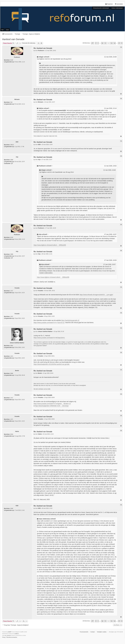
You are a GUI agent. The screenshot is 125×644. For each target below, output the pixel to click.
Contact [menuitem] (93, 632)
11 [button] (105, 43)
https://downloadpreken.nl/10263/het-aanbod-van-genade (52, 364)
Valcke (41, 108)
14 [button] (114, 43)
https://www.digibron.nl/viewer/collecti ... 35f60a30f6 (50, 245)
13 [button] (111, 43)
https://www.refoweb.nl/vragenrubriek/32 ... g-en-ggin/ (96, 295)
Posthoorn (17, 57)
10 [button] (102, 43)
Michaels (17, 99)
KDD (17, 506)
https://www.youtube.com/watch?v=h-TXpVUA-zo (49, 323)
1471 (12, 291)
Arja (17, 157)
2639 (12, 509)
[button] (92, 43)
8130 (12, 60)
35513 (12, 145)
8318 (12, 434)
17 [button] (119, 43)
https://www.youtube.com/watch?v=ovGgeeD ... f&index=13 (52, 404)
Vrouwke (17, 288)
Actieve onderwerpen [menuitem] (117, 8)
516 (11, 102)
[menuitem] (4, 637)
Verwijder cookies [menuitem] (102, 632)
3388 (12, 160)
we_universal (8, 635)
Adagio (41, 57)
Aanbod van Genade (13, 39)
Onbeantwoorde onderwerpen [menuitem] (101, 8)
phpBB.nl (17, 634)
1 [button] (98, 43)
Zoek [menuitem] (7, 30)
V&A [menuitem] (2, 30)
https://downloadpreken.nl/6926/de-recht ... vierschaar (52, 406)
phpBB (9, 632)
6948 (12, 373)
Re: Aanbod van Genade (43, 48)
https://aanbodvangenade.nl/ (70, 320)
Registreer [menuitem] (109, 4)
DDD (17, 142)
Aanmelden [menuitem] (119, 4)
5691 (12, 346)
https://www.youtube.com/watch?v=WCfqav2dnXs (49, 338)
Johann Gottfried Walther (17, 343)
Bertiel (17, 371)
